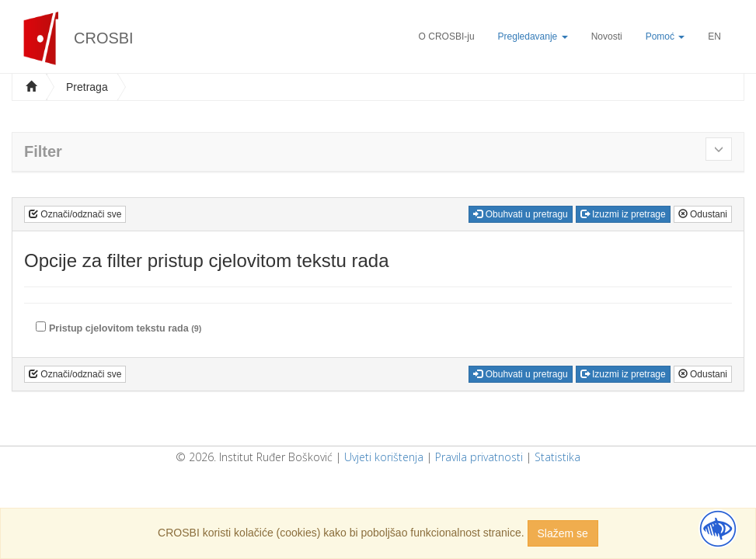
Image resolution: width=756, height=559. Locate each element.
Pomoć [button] (665, 36)
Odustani (703, 214)
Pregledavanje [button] (533, 36)
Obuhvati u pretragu (520, 214)
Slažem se (563, 533)
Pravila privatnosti (479, 457)
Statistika (557, 457)
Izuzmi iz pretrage (623, 214)
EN (714, 36)
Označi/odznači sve (75, 214)
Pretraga (87, 87)
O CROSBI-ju (447, 36)
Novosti (607, 36)
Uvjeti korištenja (384, 457)
